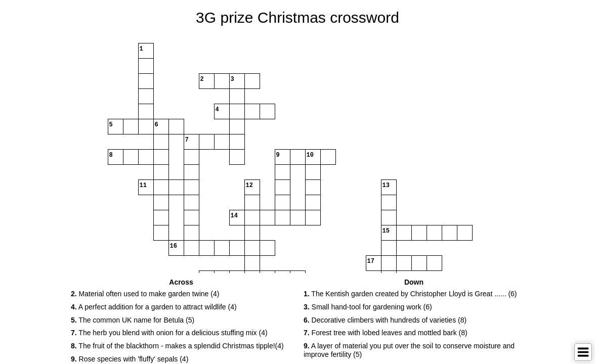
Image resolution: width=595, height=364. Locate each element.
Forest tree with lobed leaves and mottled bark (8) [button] (386, 333)
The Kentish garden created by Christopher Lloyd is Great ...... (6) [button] (410, 294)
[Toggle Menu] (583, 352)
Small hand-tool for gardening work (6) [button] (368, 307)
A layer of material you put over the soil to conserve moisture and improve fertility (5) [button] (409, 350)
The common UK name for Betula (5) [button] (133, 320)
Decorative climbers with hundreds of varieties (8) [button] (385, 320)
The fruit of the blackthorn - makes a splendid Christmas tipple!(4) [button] (177, 346)
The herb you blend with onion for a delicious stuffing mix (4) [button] (169, 333)
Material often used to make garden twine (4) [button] (145, 294)
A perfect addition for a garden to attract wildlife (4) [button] (154, 307)
